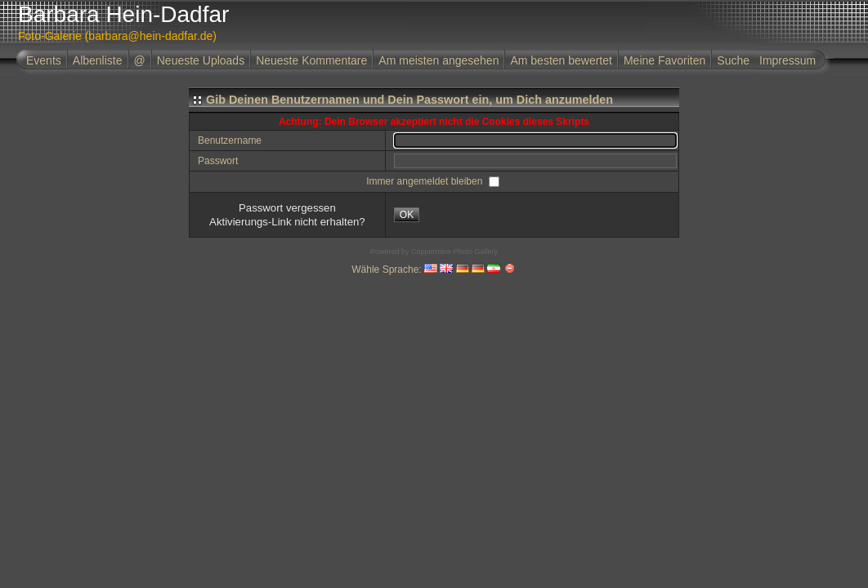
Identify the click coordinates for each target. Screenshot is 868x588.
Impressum (787, 60)
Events (44, 60)
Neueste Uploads (201, 60)
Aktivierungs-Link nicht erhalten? (287, 222)
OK (407, 215)
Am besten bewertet (561, 60)
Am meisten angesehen (438, 60)
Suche (733, 60)
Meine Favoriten (664, 60)
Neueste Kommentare (311, 60)
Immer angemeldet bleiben (425, 181)
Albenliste (98, 60)
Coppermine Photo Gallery (454, 252)
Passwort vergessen (287, 208)
